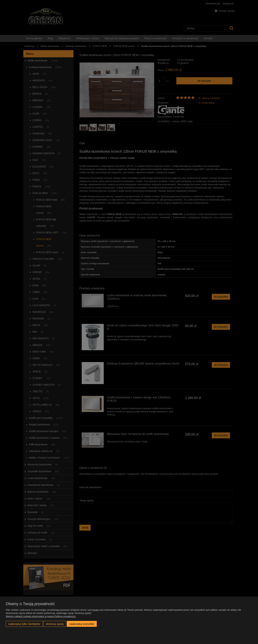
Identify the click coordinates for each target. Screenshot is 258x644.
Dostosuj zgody (55, 624)
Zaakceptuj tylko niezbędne (24, 624)
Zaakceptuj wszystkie (82, 624)
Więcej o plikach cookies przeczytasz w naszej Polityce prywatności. (41, 616)
